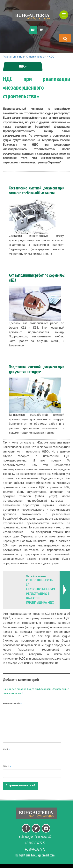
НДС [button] (23, 67)
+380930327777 (35, 843)
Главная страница (13, 57)
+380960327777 (35, 850)
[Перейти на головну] (33, 16)
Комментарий (12, 704)
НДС (51, 57)
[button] (65, 39)
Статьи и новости (36, 57)
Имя (6, 749)
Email (7, 767)
